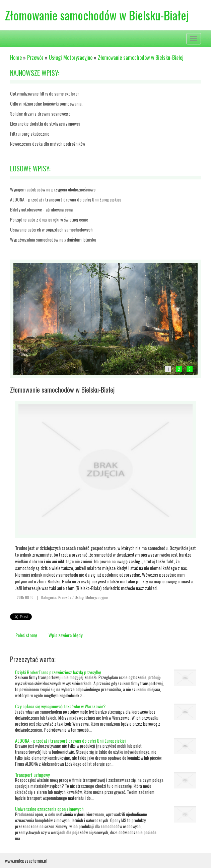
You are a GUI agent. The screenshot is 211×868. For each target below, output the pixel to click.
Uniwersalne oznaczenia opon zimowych (49, 809)
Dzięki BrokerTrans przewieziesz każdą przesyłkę (58, 672)
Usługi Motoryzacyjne (71, 57)
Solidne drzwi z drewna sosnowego (40, 113)
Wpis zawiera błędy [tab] (65, 635)
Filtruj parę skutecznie (30, 133)
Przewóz (35, 57)
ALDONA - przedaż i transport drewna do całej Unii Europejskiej (65, 199)
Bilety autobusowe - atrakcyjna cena (41, 209)
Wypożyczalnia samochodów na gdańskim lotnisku (53, 239)
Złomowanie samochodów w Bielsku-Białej (141, 57)
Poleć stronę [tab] (26, 635)
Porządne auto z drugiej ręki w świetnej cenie (49, 219)
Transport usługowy (32, 775)
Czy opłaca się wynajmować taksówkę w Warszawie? (60, 706)
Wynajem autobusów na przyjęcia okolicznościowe (53, 189)
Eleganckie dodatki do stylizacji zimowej (45, 123)
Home (16, 57)
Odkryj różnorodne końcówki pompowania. (46, 103)
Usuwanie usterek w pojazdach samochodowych (51, 229)
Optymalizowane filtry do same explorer (45, 93)
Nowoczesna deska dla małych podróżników (48, 143)
